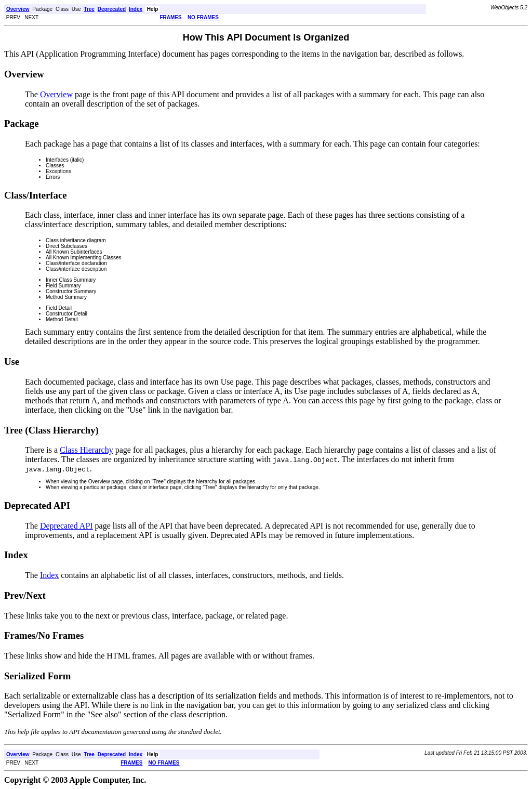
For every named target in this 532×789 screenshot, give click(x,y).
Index (49, 575)
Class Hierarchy (87, 450)
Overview (56, 94)
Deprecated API (66, 526)
